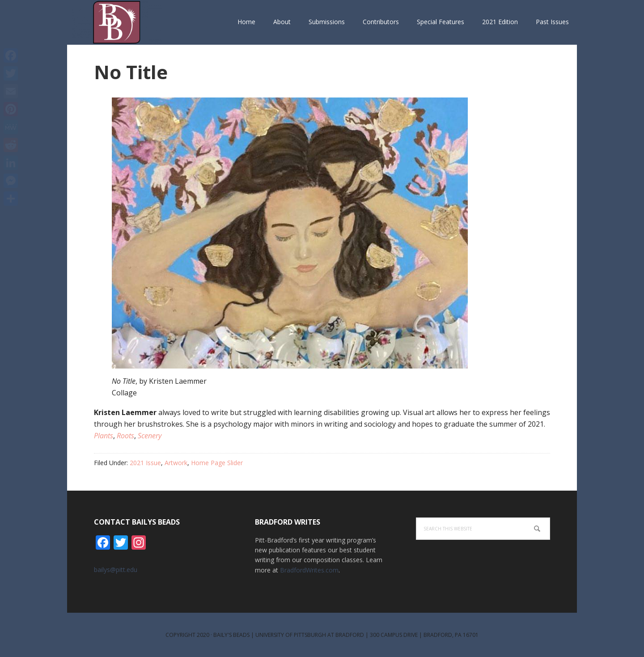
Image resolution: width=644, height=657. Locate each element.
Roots (125, 436)
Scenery (150, 436)
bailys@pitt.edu (116, 570)
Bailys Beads (125, 22)
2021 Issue (145, 463)
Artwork (176, 463)
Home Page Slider (217, 463)
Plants (104, 436)
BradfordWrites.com (309, 570)
